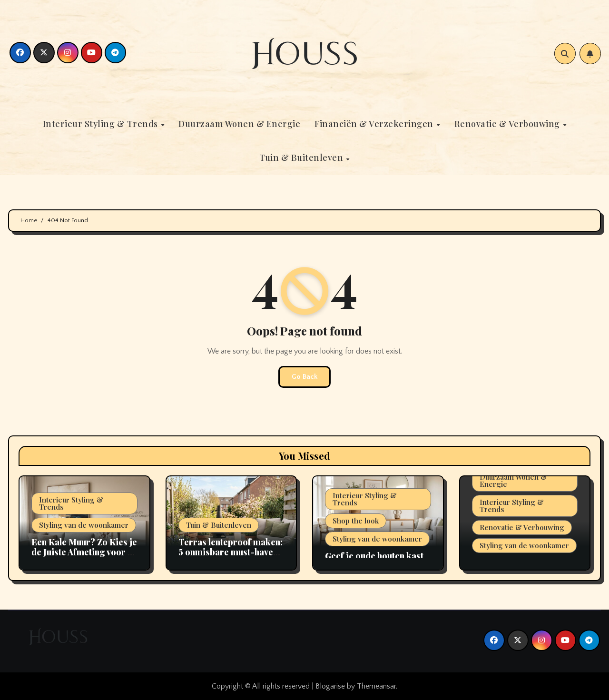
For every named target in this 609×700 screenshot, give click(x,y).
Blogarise (330, 686)
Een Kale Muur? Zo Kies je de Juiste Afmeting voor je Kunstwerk (84, 552)
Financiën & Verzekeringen (375, 124)
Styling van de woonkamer (84, 525)
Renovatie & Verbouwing (508, 124)
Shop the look (356, 521)
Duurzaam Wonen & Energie (239, 124)
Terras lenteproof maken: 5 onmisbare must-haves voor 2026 (231, 552)
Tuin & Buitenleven (302, 158)
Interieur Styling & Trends (102, 124)
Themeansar (376, 686)
